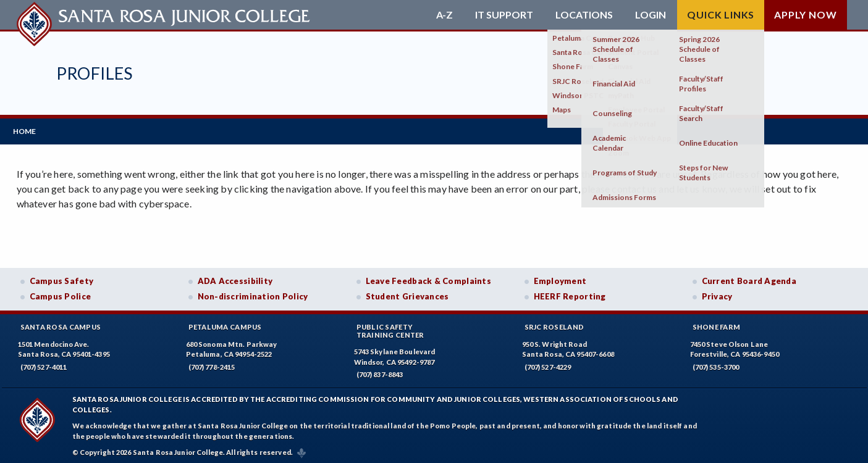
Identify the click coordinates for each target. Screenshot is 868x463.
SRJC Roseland (554, 323)
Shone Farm (717, 323)
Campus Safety (62, 277)
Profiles (95, 73)
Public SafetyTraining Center (390, 327)
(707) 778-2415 (212, 363)
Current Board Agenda (749, 277)
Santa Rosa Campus (61, 323)
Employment (560, 277)
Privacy (717, 293)
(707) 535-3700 (716, 363)
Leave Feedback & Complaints (428, 277)
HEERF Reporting (570, 293)
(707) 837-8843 (380, 371)
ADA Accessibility (235, 277)
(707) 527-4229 (548, 363)
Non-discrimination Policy (253, 293)
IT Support (504, 15)
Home (28, 129)
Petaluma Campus (225, 323)
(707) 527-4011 (44, 363)
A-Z (445, 15)
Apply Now (805, 15)
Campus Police (61, 293)
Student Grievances (407, 293)
